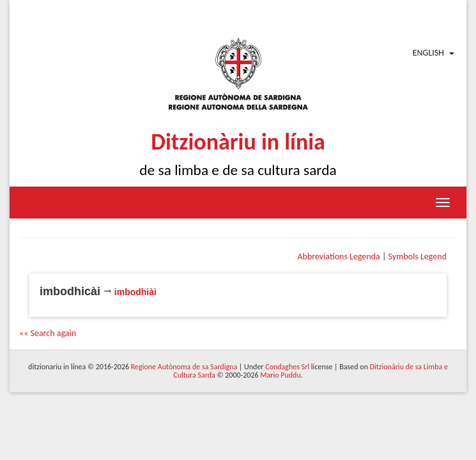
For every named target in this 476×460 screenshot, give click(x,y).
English (428, 53)
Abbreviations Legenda (338, 257)
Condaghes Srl (287, 367)
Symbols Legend (418, 257)
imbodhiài (135, 292)
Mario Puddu (280, 375)
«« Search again (48, 333)
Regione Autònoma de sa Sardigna (184, 367)
